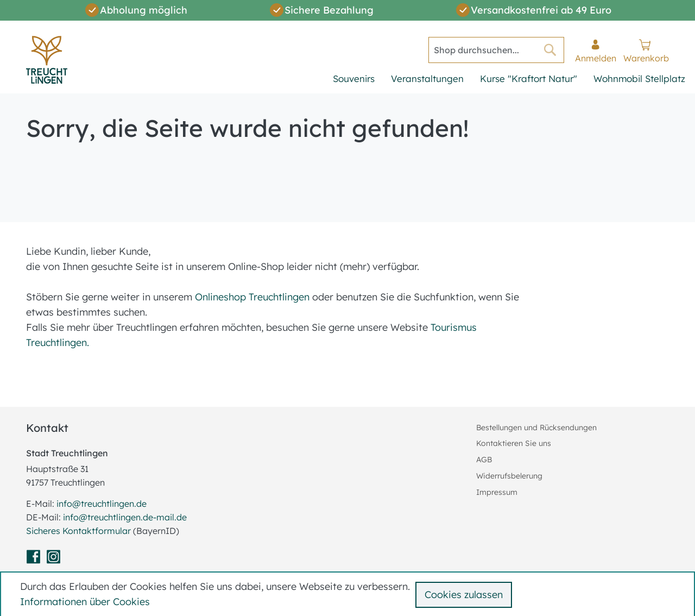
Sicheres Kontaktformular (80, 531)
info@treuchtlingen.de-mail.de (125, 517)
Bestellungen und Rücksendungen (536, 428)
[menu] (509, 80)
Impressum (497, 492)
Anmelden (596, 58)
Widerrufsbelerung (509, 476)
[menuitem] (354, 80)
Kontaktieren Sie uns (514, 443)
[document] (349, 594)
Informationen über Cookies (85, 602)
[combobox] (496, 50)
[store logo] (47, 60)
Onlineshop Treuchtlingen (252, 297)
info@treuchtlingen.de (102, 504)
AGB (484, 460)
